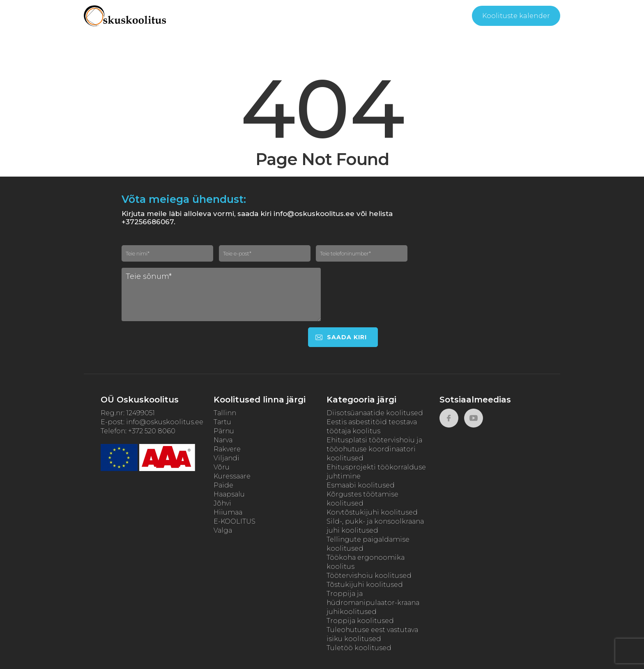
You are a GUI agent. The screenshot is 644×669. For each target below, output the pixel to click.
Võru (222, 467)
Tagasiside (384, 16)
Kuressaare (232, 476)
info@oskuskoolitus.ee (165, 422)
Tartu (222, 422)
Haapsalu (229, 494)
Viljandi (227, 458)
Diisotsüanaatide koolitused (375, 413)
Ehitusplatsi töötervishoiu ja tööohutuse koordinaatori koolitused (374, 449)
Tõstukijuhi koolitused (365, 585)
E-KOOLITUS (235, 521)
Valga (223, 530)
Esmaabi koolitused (361, 485)
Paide (223, 485)
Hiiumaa (228, 512)
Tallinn (225, 413)
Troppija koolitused (360, 621)
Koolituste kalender (516, 16)
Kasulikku (332, 16)
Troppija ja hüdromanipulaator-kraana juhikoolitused (373, 603)
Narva (223, 440)
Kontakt (429, 16)
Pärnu (224, 431)
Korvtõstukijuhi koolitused (372, 512)
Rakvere (227, 449)
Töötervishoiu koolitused (369, 576)
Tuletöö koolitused (359, 648)
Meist (287, 16)
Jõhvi (222, 503)
